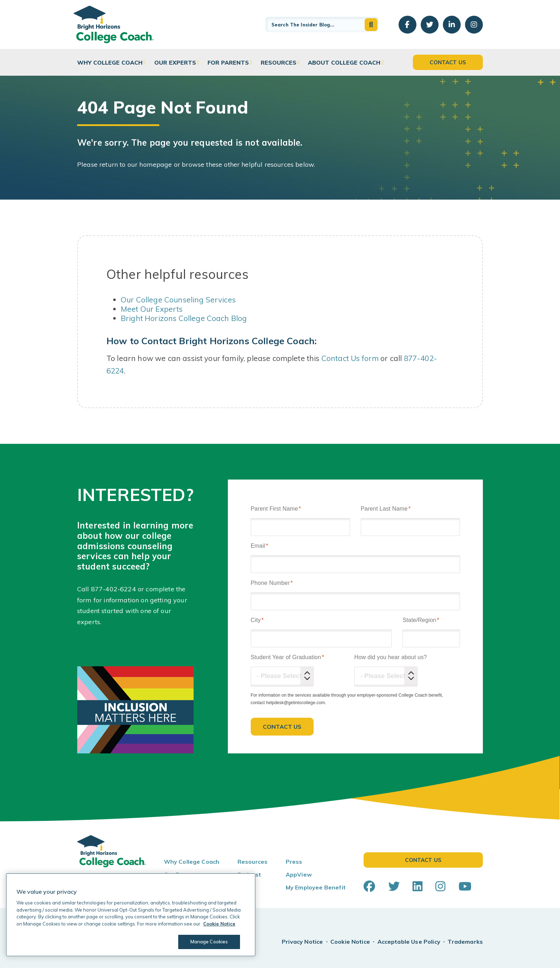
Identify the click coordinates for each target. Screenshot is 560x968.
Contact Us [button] (448, 62)
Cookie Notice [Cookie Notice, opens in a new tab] (219, 924)
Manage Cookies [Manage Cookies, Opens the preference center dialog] (209, 942)
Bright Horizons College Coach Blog (184, 318)
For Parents (228, 62)
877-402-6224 (114, 589)
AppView (299, 874)
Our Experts (175, 62)
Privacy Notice (302, 942)
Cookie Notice (350, 942)
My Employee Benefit (316, 887)
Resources (279, 62)
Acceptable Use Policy (409, 942)
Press (294, 862)
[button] (371, 25)
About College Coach (344, 62)
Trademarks (465, 942)
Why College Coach (110, 62)
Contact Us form (350, 358)
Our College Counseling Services (178, 300)
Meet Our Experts (152, 309)
